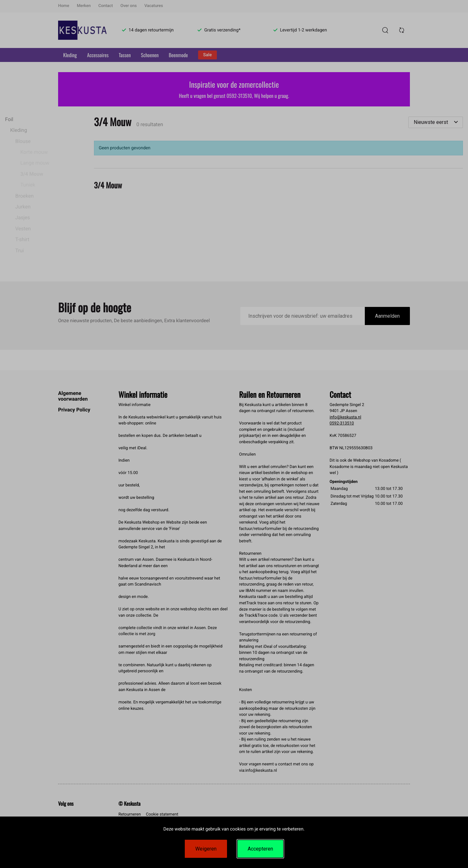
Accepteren (260, 849)
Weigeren (206, 849)
